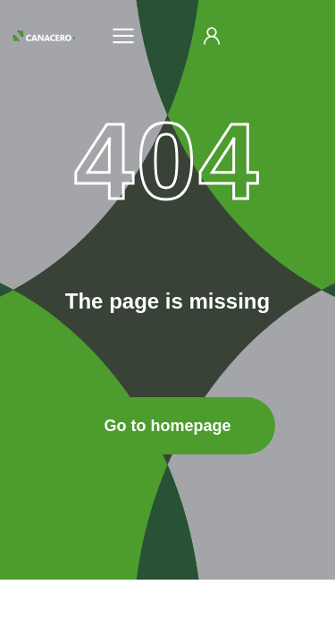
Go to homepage (167, 426)
